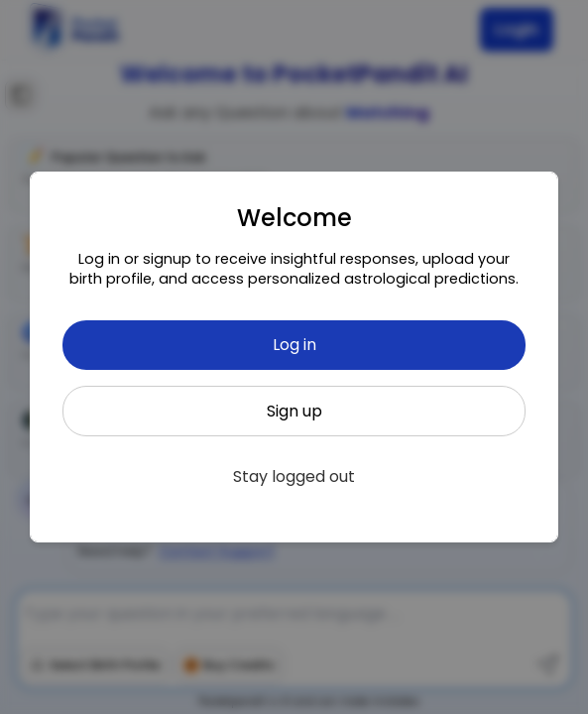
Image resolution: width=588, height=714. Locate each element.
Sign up (294, 411)
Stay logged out (294, 476)
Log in (294, 345)
